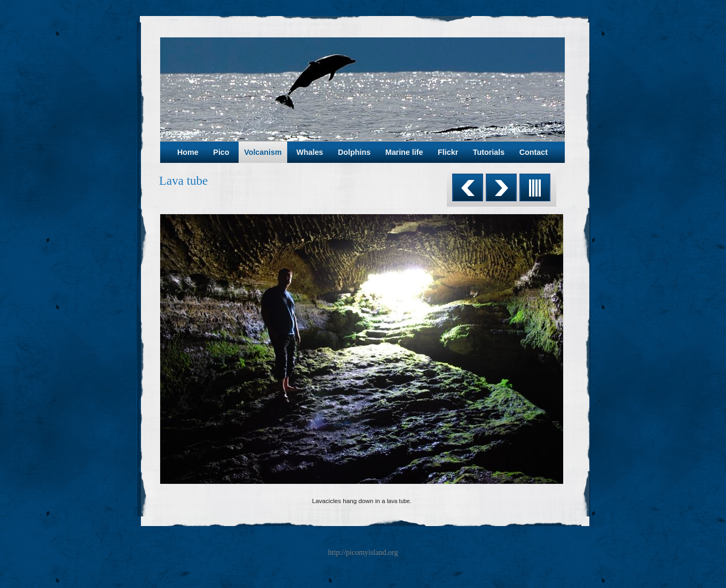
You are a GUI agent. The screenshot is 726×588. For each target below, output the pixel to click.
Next (501, 187)
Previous (468, 187)
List (535, 187)
